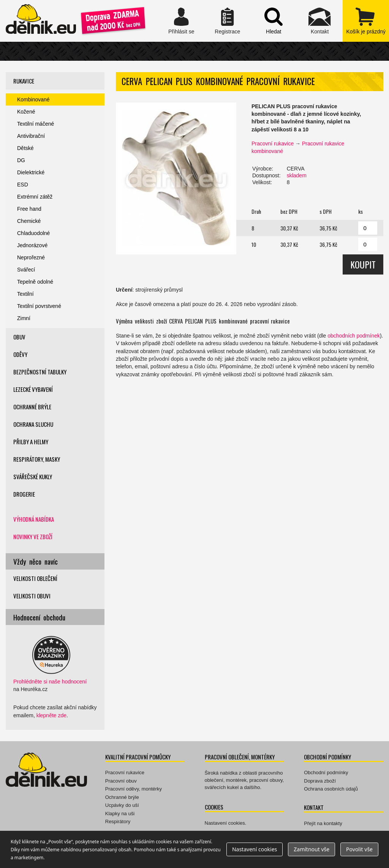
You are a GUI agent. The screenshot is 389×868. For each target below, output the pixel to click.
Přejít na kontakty (323, 823)
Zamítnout (312, 849)
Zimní (24, 318)
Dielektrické (31, 172)
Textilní (25, 294)
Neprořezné (31, 257)
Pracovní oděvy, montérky (134, 789)
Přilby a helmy (31, 442)
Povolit (359, 849)
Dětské (25, 148)
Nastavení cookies (225, 823)
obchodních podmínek (354, 336)
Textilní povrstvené (39, 306)
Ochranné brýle (32, 407)
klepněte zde (51, 715)
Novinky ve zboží (33, 537)
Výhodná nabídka (34, 519)
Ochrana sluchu (33, 424)
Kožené (26, 112)
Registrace (227, 21)
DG (21, 160)
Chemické (29, 221)
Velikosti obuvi (32, 596)
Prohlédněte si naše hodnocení (50, 682)
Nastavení (255, 849)
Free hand (29, 209)
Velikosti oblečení (35, 578)
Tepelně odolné (35, 282)
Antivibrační (31, 136)
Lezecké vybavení (33, 389)
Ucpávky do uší (122, 805)
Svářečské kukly (33, 477)
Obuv (19, 337)
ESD (23, 185)
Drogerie (24, 494)
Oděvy (20, 354)
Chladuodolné (33, 233)
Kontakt (320, 21)
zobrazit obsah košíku (366, 21)
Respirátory (118, 821)
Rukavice (24, 81)
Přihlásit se (181, 21)
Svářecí (26, 270)
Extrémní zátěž (35, 197)
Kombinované (33, 99)
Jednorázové (32, 245)
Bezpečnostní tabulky (40, 372)
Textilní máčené (36, 124)
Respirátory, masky (37, 459)
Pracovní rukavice (273, 144)
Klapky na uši (120, 814)
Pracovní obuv (121, 781)
